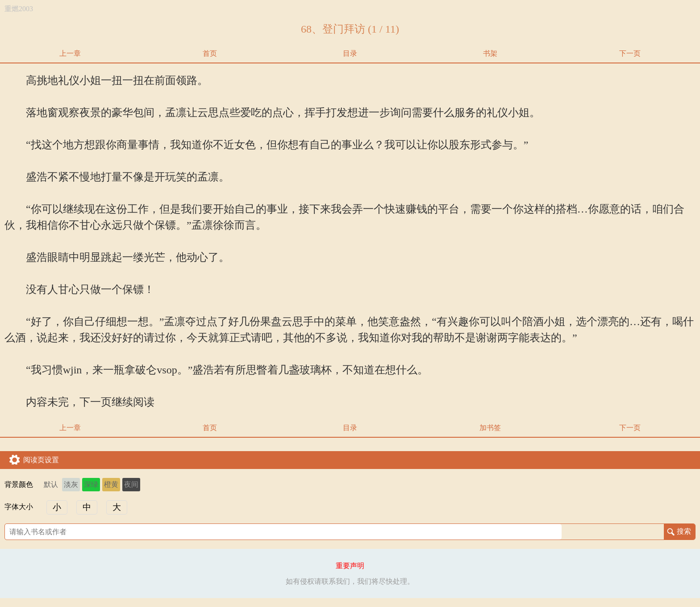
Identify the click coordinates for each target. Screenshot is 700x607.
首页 (210, 53)
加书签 (490, 428)
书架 (490, 53)
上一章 (70, 53)
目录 (350, 53)
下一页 (630, 53)
